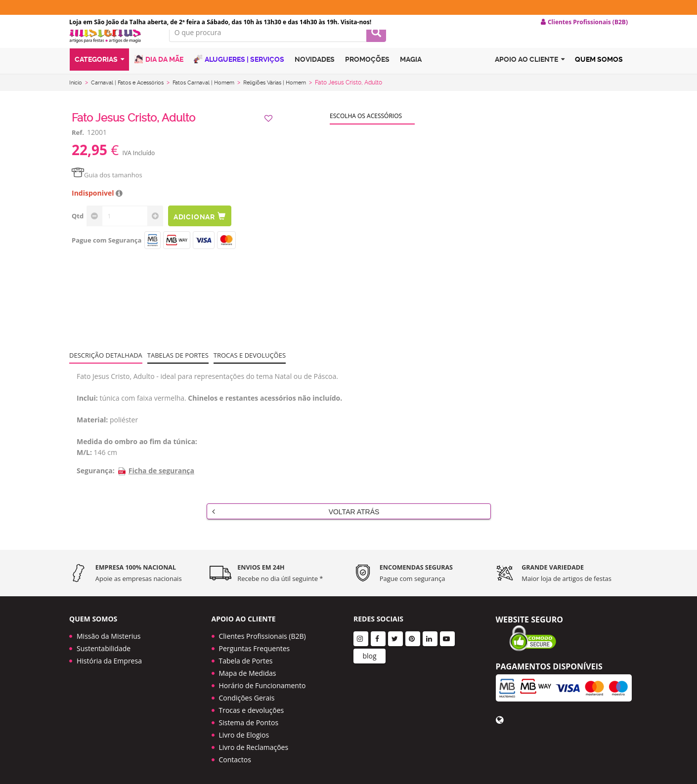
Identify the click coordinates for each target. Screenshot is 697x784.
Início (77, 95)
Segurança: (96, 483)
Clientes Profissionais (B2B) (262, 633)
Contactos (235, 757)
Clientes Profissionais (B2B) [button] (584, 22)
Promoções (367, 76)
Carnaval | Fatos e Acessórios (133, 95)
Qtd (78, 229)
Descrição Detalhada (106, 368)
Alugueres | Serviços (239, 75)
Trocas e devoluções (250, 368)
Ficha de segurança (156, 483)
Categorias (99, 76)
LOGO (112, 47)
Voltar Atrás (296, 524)
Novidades (315, 76)
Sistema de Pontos (249, 720)
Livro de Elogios (244, 732)
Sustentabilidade (104, 645)
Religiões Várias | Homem (293, 95)
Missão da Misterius (109, 633)
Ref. (78, 145)
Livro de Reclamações (254, 744)
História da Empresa (109, 658)
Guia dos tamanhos (107, 188)
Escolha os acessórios (366, 129)
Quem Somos (599, 76)
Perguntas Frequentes (255, 645)
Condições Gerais (247, 695)
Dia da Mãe (159, 75)
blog (369, 653)
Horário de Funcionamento (262, 682)
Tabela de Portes (246, 658)
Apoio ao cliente (530, 76)
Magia (411, 76)
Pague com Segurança (107, 253)
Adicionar (204, 229)
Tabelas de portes (178, 368)
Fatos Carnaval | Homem (216, 95)
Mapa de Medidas (248, 670)
